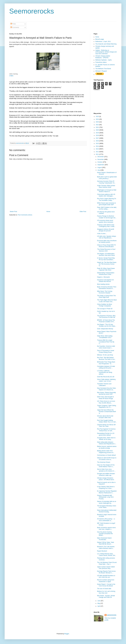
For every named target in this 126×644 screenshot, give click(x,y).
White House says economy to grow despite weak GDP (106, 204)
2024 (98, 119)
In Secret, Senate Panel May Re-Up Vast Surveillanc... (106, 259)
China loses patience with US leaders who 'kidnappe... (106, 195)
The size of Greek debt (104, 589)
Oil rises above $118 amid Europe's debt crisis (105, 417)
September (101, 165)
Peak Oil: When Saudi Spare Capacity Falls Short (106, 269)
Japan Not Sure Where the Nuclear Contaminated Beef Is (106, 412)
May (99, 603)
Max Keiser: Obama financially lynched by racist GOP (106, 393)
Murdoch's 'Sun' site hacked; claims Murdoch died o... (106, 547)
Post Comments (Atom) (25, 215)
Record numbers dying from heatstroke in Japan (106, 581)
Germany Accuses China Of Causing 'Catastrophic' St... (106, 182)
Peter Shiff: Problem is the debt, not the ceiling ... (107, 208)
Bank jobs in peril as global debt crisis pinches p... (107, 178)
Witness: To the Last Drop (105, 355)
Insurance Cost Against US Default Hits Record (105, 281)
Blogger (67, 634)
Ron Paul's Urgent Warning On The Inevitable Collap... (107, 199)
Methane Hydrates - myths (104, 60)
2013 (98, 149)
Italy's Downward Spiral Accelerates (104, 539)
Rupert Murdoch (102, 551)
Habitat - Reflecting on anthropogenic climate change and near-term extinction (106, 52)
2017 (98, 138)
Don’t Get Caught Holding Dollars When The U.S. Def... (107, 421)
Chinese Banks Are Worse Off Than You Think (106, 426)
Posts (13, 24)
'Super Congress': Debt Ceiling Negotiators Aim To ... (107, 406)
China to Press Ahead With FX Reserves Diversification (106, 246)
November (101, 159)
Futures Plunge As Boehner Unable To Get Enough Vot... (107, 217)
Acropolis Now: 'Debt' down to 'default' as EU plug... (106, 439)
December (101, 157)
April (99, 606)
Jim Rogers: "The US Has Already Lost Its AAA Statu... (107, 325)
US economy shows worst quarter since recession (105, 221)
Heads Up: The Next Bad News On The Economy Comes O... (107, 264)
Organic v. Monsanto (103, 277)
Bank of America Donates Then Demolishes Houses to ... (107, 288)
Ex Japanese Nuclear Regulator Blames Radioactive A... (107, 492)
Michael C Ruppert (101, 71)
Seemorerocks (32, 11)
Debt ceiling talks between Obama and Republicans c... (107, 443)
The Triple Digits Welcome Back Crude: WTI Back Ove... (107, 301)
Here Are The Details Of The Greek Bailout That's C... (106, 466)
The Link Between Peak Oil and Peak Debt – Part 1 (107, 563)
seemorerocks (112, 615)
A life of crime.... (102, 234)
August (100, 167)
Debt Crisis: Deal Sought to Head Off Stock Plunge (105, 398)
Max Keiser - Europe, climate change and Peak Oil (106, 596)
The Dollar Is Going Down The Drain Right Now (106, 296)
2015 (98, 143)
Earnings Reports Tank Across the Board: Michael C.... (106, 572)
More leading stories (103, 284)
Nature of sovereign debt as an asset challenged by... (107, 502)
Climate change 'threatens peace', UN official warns (106, 479)
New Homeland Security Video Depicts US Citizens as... (107, 389)
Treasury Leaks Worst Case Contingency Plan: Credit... (106, 226)
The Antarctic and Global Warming (106, 44)
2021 (98, 127)
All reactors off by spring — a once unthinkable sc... (106, 520)
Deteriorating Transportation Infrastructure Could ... (106, 274)
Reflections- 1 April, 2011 (103, 42)
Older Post (83, 212)
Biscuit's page (100, 39)
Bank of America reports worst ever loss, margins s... (106, 528)
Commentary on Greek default (106, 455)
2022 (98, 125)
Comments (15, 27)
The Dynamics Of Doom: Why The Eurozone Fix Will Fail (106, 317)
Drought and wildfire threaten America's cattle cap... (106, 474)
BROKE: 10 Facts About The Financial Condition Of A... (106, 321)
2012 (98, 152)
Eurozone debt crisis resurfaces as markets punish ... (107, 241)
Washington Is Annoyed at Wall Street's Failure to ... (107, 191)
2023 (98, 122)
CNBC (11, 76)
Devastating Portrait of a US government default (106, 434)
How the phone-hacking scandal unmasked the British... (105, 534)
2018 (98, 135)
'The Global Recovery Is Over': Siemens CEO (107, 250)
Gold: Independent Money (105, 329)
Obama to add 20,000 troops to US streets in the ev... (107, 459)
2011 (98, 154)
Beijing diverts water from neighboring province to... (106, 452)
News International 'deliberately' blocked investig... (107, 511)
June (99, 601)
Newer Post (13, 212)
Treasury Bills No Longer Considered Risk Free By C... (106, 342)
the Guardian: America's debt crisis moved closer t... (106, 347)
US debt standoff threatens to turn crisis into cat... (106, 576)
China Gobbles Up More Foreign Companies (105, 305)
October (100, 162)
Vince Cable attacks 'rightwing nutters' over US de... (106, 380)
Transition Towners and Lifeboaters (104, 385)
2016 (98, 141)
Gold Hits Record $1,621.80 (106, 377)
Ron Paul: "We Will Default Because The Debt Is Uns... (106, 358)
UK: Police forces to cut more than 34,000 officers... (106, 402)
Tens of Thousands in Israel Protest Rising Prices (106, 351)
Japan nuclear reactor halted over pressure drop (106, 568)
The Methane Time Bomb (103, 69)
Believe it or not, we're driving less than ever (106, 592)
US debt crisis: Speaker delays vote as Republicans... (107, 237)
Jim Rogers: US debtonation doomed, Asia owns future (106, 254)
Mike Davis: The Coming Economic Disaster (105, 292)
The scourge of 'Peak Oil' (105, 309)
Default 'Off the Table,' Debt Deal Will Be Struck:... (106, 543)
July (99, 170)
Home (48, 212)
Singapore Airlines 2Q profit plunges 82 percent (106, 230)
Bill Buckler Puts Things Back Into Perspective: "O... (106, 363)
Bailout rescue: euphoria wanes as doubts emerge (107, 447)
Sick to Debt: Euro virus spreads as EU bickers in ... (106, 470)
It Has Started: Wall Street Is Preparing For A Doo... (106, 487)
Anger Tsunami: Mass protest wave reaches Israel (106, 186)
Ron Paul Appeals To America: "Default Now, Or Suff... (106, 430)
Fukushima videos (101, 62)
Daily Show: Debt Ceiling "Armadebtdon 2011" (105, 337)
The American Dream (104, 462)
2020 (98, 130)
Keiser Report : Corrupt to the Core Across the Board (106, 585)
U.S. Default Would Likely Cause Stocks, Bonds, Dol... (107, 555)
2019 (98, 133)
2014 (98, 146)
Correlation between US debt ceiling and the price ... (106, 367)
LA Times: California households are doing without (105, 372)
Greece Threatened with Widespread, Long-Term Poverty (105, 497)
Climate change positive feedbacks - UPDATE (103, 57)
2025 (98, 117)
